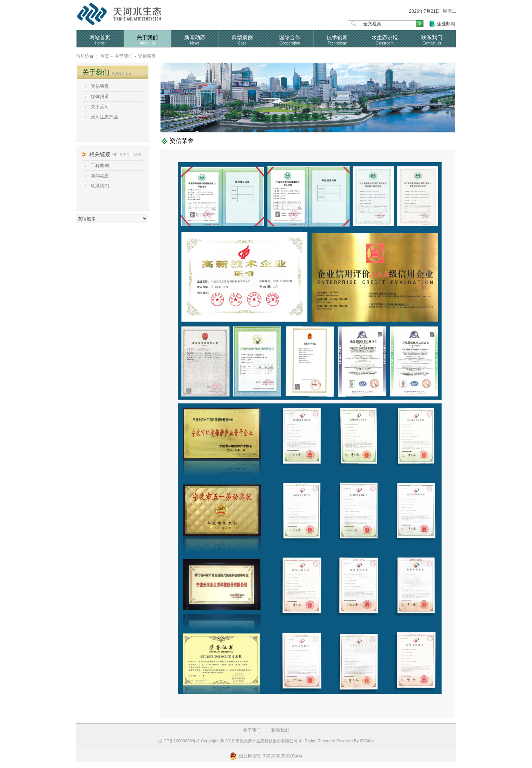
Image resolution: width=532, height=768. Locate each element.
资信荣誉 (147, 56)
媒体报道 (100, 97)
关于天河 (100, 107)
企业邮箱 (446, 24)
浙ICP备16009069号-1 (179, 741)
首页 (105, 56)
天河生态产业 (104, 117)
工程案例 (100, 166)
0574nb (367, 741)
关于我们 (124, 56)
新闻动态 (100, 176)
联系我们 (100, 186)
